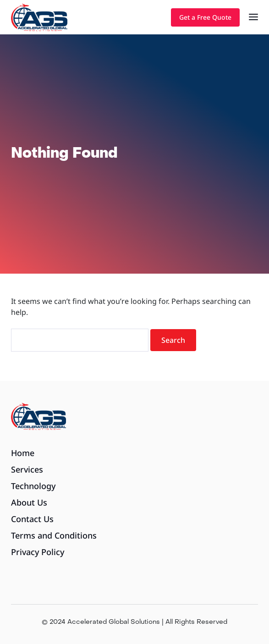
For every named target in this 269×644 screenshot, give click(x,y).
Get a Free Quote (205, 17)
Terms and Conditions (54, 535)
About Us (29, 502)
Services (27, 469)
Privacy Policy (38, 552)
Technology (33, 486)
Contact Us (32, 519)
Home (23, 453)
